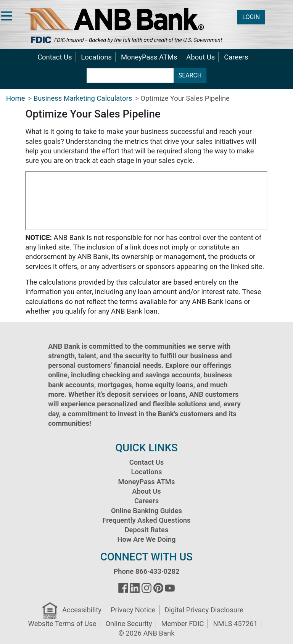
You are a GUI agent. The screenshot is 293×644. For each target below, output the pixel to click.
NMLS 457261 (235, 624)
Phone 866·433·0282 (146, 571)
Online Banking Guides (146, 511)
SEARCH (190, 75)
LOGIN (251, 17)
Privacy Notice (133, 610)
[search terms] (130, 76)
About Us (200, 57)
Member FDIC (182, 624)
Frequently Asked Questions (146, 520)
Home (16, 98)
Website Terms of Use (62, 624)
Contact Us (55, 57)
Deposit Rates (147, 530)
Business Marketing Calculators (83, 98)
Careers (236, 57)
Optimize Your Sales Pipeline (185, 98)
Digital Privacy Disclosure (204, 610)
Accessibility (82, 610)
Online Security (129, 624)
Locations (96, 57)
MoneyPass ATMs (149, 57)
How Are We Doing (146, 539)
